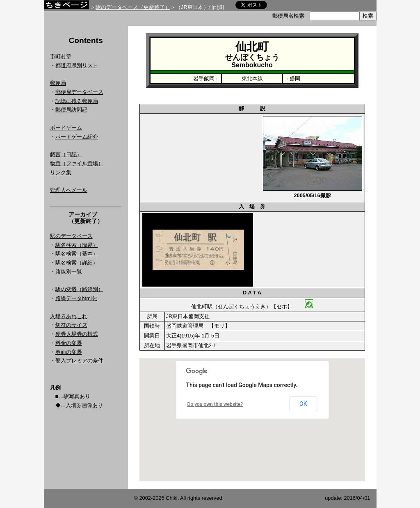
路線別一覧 (69, 272)
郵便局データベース (79, 92)
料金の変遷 (69, 343)
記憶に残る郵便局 (77, 101)
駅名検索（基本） (77, 254)
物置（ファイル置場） (77, 163)
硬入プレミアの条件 (79, 361)
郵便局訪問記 (71, 110)
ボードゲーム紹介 (77, 137)
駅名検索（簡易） (77, 245)
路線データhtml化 (76, 298)
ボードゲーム (66, 128)
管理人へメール (69, 190)
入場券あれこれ (69, 316)
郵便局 (58, 83)
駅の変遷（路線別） (79, 289)
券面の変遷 (69, 352)
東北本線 (252, 79)
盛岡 (295, 79)
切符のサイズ (71, 325)
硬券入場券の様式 (77, 334)
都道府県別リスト (77, 65)
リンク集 (61, 172)
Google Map (252, 420)
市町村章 (61, 56)
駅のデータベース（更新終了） (133, 7)
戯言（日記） (66, 154)
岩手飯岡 (204, 79)
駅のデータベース (71, 236)
